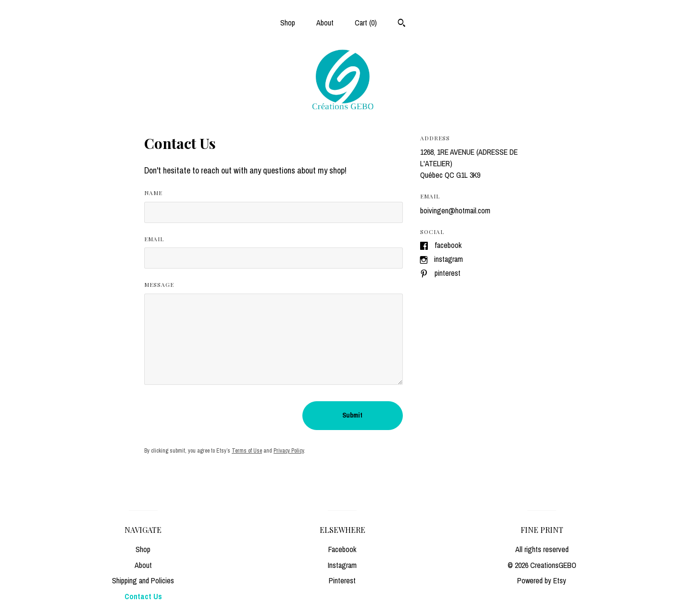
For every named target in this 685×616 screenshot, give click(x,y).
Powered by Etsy (542, 580)
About (325, 23)
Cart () (366, 23)
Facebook (448, 245)
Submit (352, 415)
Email (154, 239)
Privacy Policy (289, 451)
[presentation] (217, 416)
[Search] (402, 24)
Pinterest (448, 273)
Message (159, 284)
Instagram (448, 259)
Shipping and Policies (143, 580)
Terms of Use (247, 451)
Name (153, 193)
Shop (288, 23)
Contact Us (143, 596)
